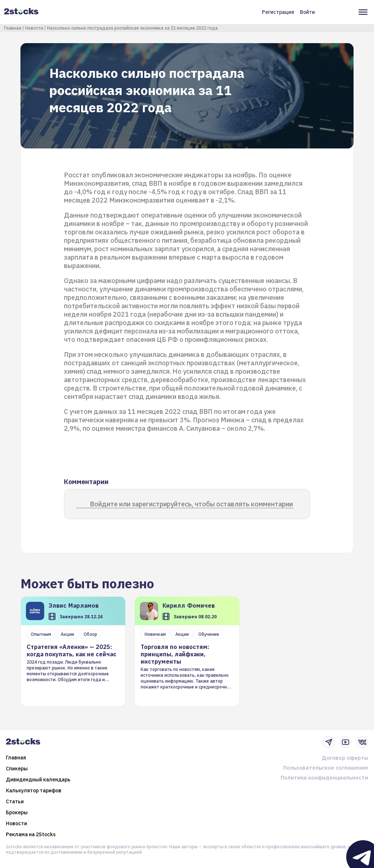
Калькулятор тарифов (34, 790)
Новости (34, 28)
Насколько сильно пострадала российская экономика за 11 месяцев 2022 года (132, 28)
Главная (13, 28)
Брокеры (17, 812)
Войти (307, 12)
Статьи (15, 801)
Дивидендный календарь (38, 780)
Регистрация (278, 12)
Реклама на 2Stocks (31, 834)
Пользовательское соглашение (326, 768)
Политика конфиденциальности (324, 778)
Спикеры (17, 769)
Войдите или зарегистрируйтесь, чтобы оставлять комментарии (191, 504)
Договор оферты (345, 758)
